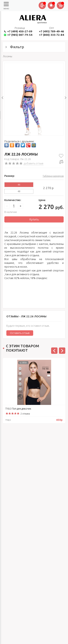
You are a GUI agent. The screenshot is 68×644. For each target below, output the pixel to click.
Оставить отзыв (20, 333)
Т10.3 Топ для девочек (18, 409)
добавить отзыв (33, 163)
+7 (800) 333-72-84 (51, 35)
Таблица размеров (53, 176)
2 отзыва (25, 414)
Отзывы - (26, 316)
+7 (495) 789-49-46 (51, 31)
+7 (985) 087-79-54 (20, 35)
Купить (34, 219)
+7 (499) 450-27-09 (20, 31)
